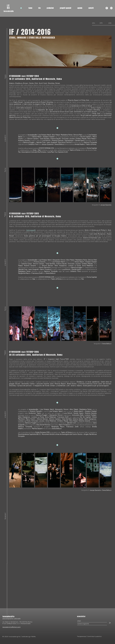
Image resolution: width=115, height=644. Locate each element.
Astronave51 (31, 230)
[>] (110, 623)
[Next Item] (108, 185)
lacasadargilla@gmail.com (12, 627)
